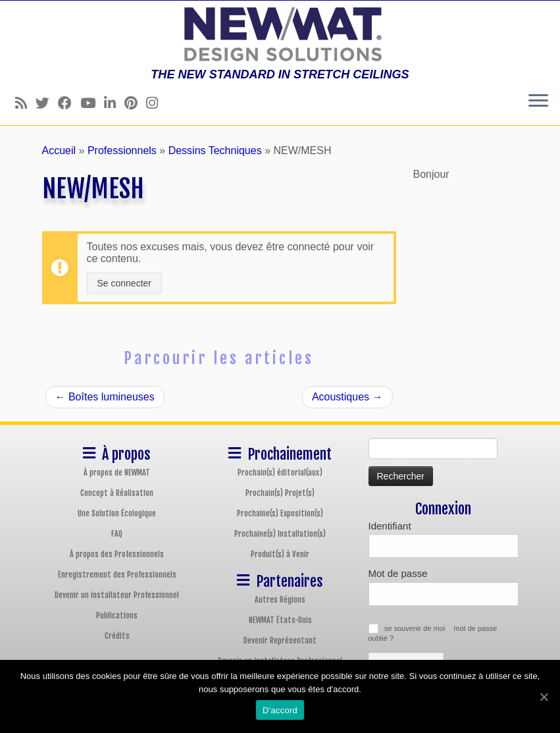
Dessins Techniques (215, 150)
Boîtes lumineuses (105, 397)
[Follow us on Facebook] (69, 103)
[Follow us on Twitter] (47, 103)
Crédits (117, 636)
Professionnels (122, 150)
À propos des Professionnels (117, 554)
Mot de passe (398, 573)
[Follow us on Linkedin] (114, 103)
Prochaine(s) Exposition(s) (280, 513)
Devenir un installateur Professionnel (117, 595)
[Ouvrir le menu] (538, 101)
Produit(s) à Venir (280, 554)
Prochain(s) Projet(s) (280, 493)
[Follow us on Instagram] (156, 103)
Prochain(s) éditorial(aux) (280, 473)
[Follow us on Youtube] (92, 103)
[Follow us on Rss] (25, 103)
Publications (117, 615)
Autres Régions (280, 600)
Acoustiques (347, 397)
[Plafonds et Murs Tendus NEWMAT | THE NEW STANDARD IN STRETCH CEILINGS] (280, 34)
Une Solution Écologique (117, 513)
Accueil (59, 150)
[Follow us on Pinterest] (135, 103)
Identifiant (390, 526)
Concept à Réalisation (117, 493)
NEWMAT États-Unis (280, 620)
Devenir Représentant (280, 640)
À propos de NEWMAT (117, 473)
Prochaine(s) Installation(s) (280, 534)
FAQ (117, 534)
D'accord (280, 710)
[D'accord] (544, 697)
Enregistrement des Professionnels (117, 575)
